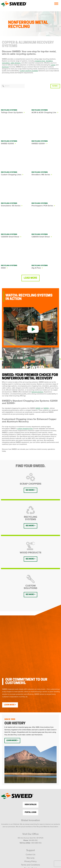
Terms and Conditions (30, 817)
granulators (6, 63)
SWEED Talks (31, 849)
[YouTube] (32, 836)
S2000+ (46, 408)
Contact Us (30, 807)
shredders (49, 61)
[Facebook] (21, 836)
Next (60, 359)
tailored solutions (37, 392)
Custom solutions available (29, 71)
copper (53, 65)
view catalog (31, 757)
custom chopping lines (25, 429)
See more (30, 490)
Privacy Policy (30, 814)
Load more (30, 278)
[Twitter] (26, 836)
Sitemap (31, 824)
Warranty (31, 810)
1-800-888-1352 (36, 795)
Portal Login (30, 765)
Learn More (9, 657)
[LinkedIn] (38, 836)
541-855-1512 (33, 793)
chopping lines (40, 61)
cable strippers (15, 63)
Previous (1, 359)
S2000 (38, 408)
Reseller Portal (30, 821)
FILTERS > (55, 86)
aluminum (5, 67)
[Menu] (56, 4)
